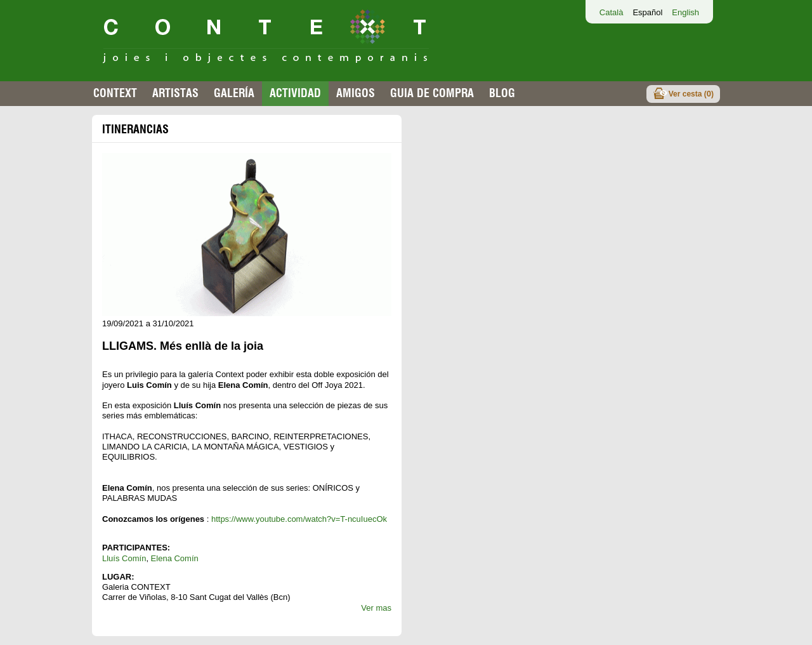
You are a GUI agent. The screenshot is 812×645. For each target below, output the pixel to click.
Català (612, 12)
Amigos (356, 93)
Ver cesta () (691, 94)
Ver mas (376, 608)
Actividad (295, 93)
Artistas (175, 93)
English (685, 12)
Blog (502, 93)
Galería (234, 93)
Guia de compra (432, 93)
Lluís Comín (124, 558)
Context (115, 93)
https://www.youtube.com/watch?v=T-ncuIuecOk (299, 519)
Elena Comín (175, 558)
